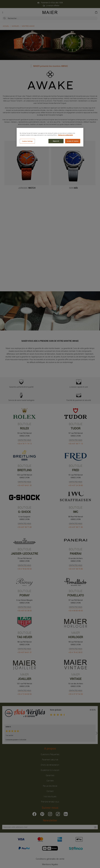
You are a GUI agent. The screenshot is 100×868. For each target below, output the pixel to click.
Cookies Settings (27, 141)
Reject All (56, 141)
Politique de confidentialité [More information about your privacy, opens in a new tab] (65, 135)
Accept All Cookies (73, 141)
